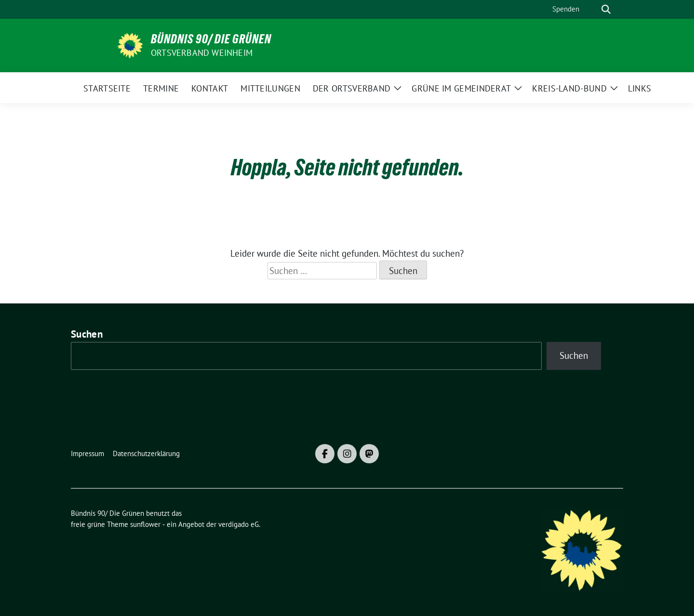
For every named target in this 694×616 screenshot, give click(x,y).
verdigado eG (239, 524)
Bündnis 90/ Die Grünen (211, 39)
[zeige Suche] (606, 9)
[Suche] (592, 9)
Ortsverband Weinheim (202, 53)
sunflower (145, 524)
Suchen (87, 334)
